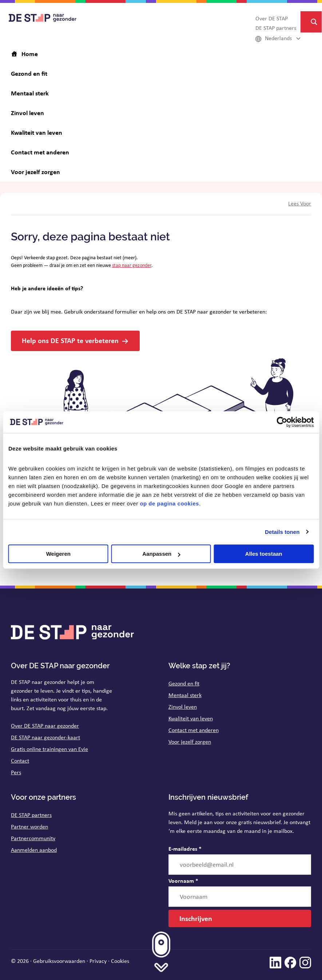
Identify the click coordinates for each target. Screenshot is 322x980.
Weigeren (58, 554)
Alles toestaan (264, 554)
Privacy (98, 961)
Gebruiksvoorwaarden (59, 961)
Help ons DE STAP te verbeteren (70, 340)
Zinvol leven (183, 707)
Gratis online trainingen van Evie (49, 749)
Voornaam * (183, 881)
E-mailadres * (185, 849)
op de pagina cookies (169, 503)
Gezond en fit (184, 683)
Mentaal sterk (185, 695)
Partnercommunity (33, 838)
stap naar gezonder (132, 265)
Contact (20, 761)
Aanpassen (161, 554)
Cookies (120, 961)
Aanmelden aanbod (34, 850)
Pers (16, 772)
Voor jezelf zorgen (190, 742)
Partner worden (29, 826)
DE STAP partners (31, 815)
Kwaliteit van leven (191, 718)
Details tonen (282, 532)
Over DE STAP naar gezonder (45, 726)
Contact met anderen (194, 730)
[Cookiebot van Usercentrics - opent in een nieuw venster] (282, 422)
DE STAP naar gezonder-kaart (45, 737)
